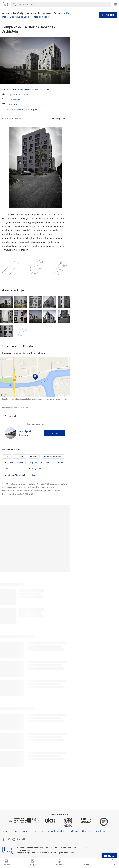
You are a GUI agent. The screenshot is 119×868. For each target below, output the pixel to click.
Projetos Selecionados (14, 463)
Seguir (55, 433)
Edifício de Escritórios (13, 469)
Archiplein (24, 94)
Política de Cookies (40, 17)
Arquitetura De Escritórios (18, 89)
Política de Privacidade (15, 17)
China (48, 89)
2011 (15, 105)
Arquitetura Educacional (15, 475)
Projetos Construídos (53, 456)
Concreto (20, 456)
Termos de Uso (62, 13)
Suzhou (61, 463)
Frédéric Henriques (28, 110)
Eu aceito (108, 15)
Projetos (34, 456)
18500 (16, 100)
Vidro (7, 456)
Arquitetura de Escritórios (41, 463)
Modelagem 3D (35, 469)
